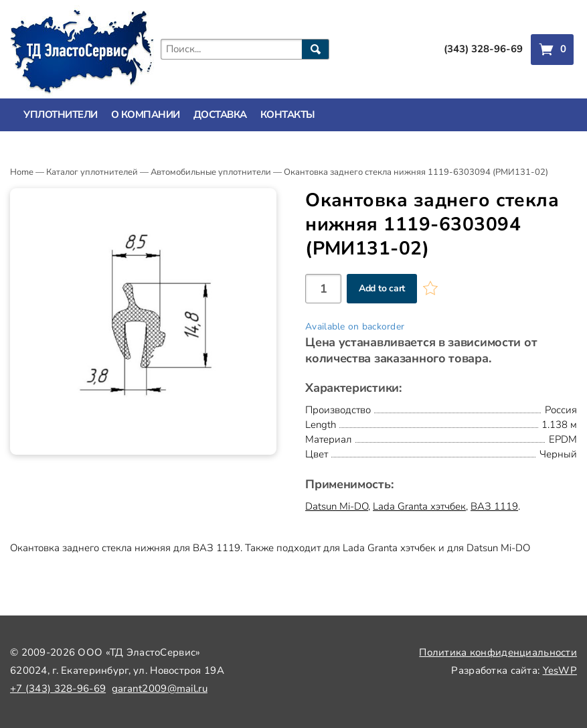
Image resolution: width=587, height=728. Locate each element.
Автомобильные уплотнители (211, 172)
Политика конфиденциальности (498, 652)
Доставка (220, 115)
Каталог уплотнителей (92, 172)
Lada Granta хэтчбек (419, 506)
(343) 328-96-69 (483, 49)
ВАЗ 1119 (494, 506)
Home (22, 172)
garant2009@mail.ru (160, 688)
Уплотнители (61, 115)
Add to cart (382, 288)
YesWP (560, 670)
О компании (146, 115)
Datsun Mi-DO (337, 506)
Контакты (288, 115)
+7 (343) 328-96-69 (58, 688)
